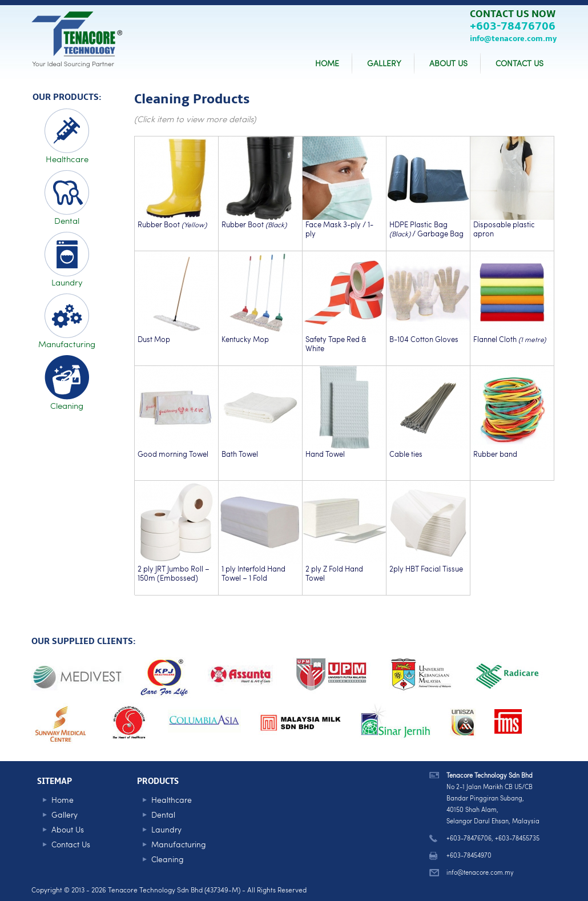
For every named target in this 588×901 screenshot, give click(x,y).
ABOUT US (448, 63)
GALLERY (384, 63)
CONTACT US (519, 63)
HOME (327, 63)
